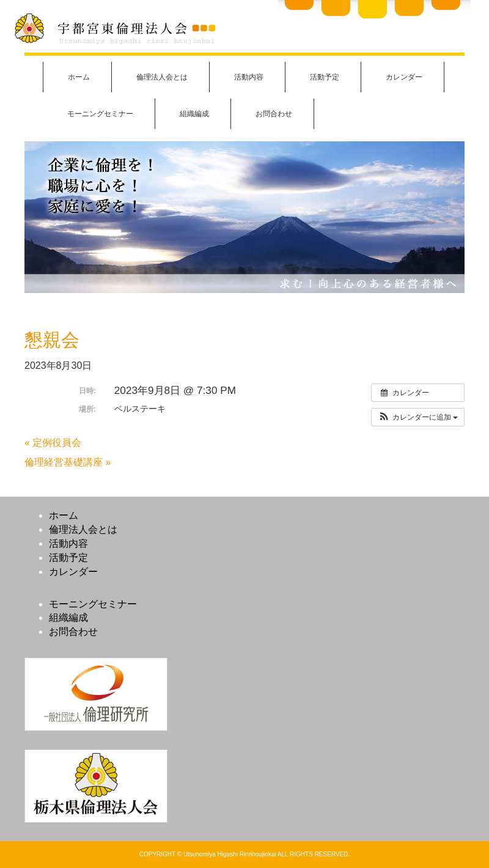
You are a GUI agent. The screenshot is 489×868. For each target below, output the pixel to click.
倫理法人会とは (162, 77)
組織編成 (194, 114)
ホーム (79, 77)
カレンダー (404, 77)
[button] (418, 417)
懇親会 (52, 340)
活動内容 (249, 77)
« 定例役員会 (53, 443)
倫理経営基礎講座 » (68, 462)
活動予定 (325, 77)
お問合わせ (274, 114)
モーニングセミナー (100, 114)
